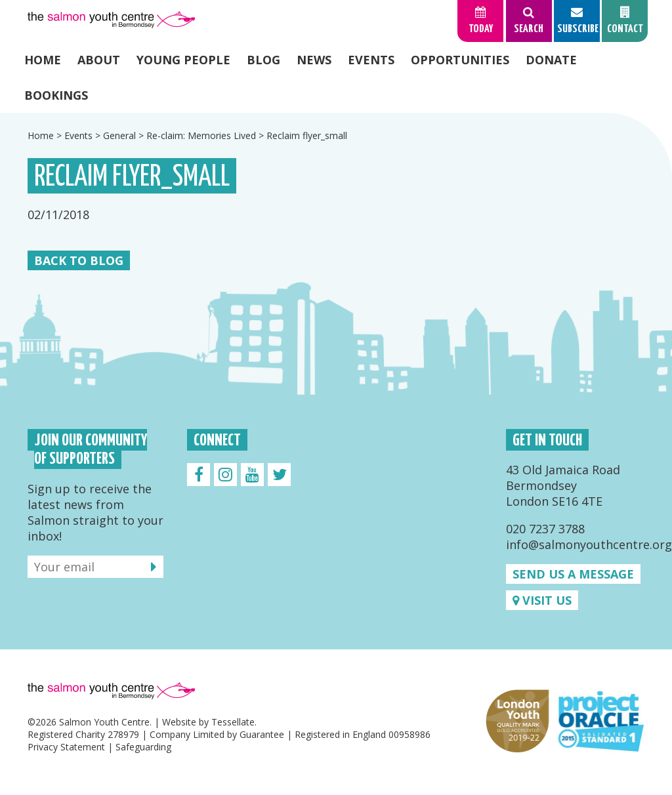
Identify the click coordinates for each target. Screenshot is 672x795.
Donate (551, 60)
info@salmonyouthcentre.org (589, 544)
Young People (183, 60)
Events (371, 60)
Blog (263, 60)
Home (43, 60)
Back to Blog (79, 260)
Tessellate (233, 722)
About (99, 60)
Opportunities (460, 60)
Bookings (56, 95)
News (314, 60)
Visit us (542, 600)
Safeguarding (143, 747)
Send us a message (573, 574)
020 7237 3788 (545, 529)
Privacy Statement (66, 747)
